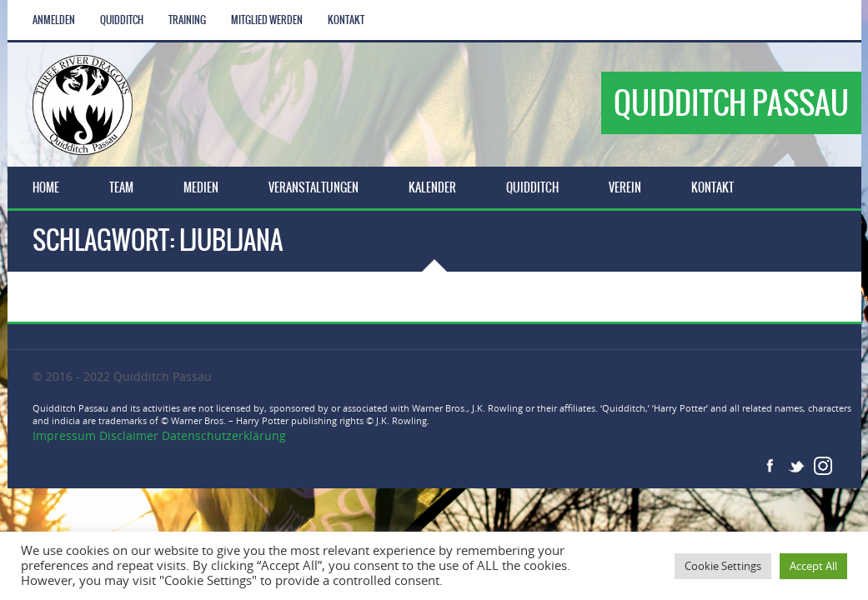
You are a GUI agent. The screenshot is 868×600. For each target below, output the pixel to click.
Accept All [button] (813, 566)
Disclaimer (129, 435)
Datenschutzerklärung (224, 435)
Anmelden (54, 20)
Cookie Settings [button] (723, 566)
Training (187, 20)
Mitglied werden (267, 20)
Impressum (66, 435)
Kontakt (346, 20)
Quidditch (122, 20)
